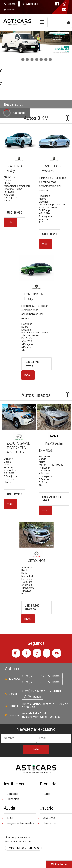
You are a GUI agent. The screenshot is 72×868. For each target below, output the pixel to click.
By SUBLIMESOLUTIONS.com (23, 848)
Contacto (59, 864)
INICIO (11, 818)
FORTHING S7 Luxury (34, 296)
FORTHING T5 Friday (16, 168)
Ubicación (13, 799)
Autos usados (36, 395)
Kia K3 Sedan (54, 443)
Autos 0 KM (36, 118)
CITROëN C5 (36, 561)
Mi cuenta (49, 818)
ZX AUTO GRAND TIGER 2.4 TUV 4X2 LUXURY (18, 448)
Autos (46, 794)
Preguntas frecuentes (20, 823)
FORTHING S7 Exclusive (51, 168)
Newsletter (49, 823)
